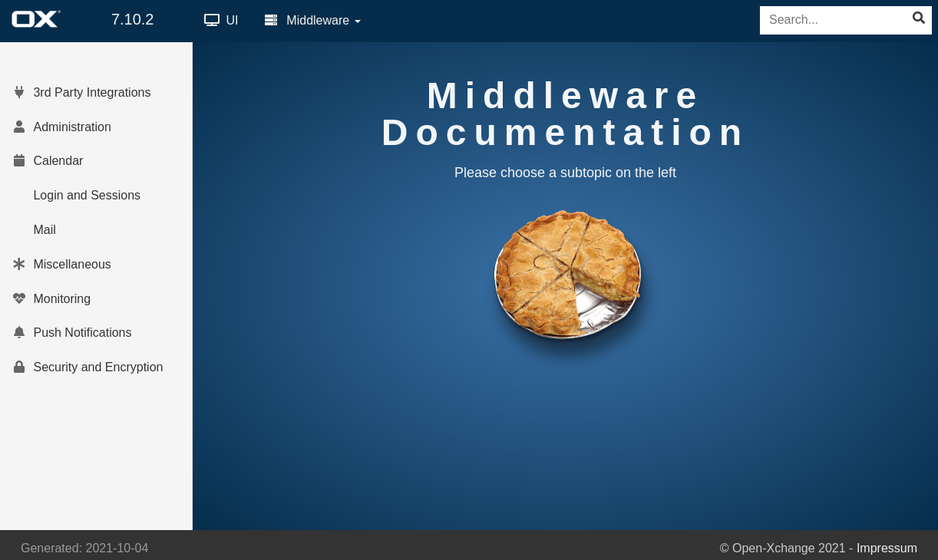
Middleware (313, 20)
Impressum (887, 548)
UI (221, 20)
